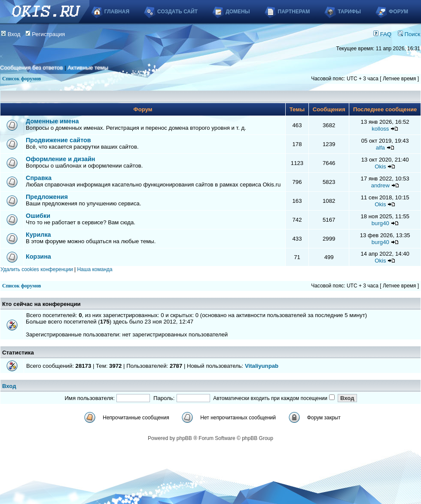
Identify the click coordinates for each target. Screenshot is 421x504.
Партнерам (294, 12)
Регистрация (45, 34)
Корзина (38, 257)
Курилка (38, 235)
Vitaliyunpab (262, 366)
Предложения (47, 197)
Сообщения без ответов (31, 68)
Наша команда (95, 269)
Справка (39, 178)
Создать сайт (177, 12)
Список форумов (22, 79)
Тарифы (349, 12)
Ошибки (38, 216)
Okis (380, 166)
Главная (117, 12)
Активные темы (88, 68)
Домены (238, 12)
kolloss (380, 129)
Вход (11, 34)
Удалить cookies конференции (37, 269)
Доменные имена (52, 121)
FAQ (382, 34)
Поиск (409, 34)
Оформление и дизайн (60, 159)
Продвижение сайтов (58, 140)
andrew (380, 185)
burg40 (380, 223)
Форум (398, 12)
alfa (380, 148)
